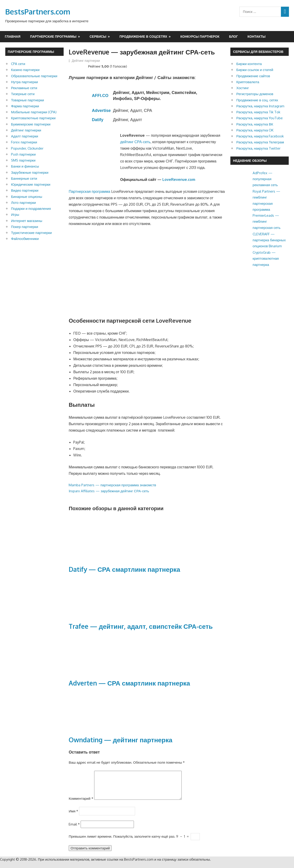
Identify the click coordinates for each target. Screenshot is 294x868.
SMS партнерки (23, 160)
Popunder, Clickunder (27, 148)
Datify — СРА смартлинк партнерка (124, 569)
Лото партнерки (23, 203)
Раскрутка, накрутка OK (255, 130)
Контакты (257, 36)
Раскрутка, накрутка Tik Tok (258, 112)
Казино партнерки (25, 70)
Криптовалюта (248, 82)
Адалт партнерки (25, 136)
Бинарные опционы (27, 197)
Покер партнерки (25, 227)
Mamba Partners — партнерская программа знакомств (112, 485)
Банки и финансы (25, 166)
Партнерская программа (89, 191)
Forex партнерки (24, 142)
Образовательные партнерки (34, 76)
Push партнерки (23, 154)
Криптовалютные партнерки (33, 118)
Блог (233, 36)
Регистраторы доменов (255, 94)
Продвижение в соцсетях (143, 36)
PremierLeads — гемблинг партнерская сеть (267, 222)
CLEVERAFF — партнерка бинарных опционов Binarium (269, 240)
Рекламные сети (24, 88)
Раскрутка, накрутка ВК (255, 124)
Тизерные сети (23, 94)
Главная (13, 36)
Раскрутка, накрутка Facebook (260, 136)
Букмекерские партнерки (31, 124)
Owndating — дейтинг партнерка (120, 740)
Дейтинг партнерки (86, 61)
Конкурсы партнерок (200, 36)
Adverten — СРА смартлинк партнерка (129, 683)
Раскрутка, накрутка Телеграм (260, 142)
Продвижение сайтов (253, 76)
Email (74, 830)
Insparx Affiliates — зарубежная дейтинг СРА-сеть (109, 491)
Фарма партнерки (25, 106)
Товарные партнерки (27, 100)
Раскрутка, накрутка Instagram (260, 106)
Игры (15, 215)
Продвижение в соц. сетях (257, 100)
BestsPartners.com (38, 12)
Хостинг (243, 88)
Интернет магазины (27, 221)
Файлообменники (25, 239)
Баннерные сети (24, 178)
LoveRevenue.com (179, 179)
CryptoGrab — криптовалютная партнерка (266, 259)
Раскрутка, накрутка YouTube (260, 118)
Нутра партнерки (24, 82)
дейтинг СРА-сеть (135, 142)
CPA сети (18, 64)
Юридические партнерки (31, 184)
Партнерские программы (53, 36)
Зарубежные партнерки (30, 172)
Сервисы (98, 36)
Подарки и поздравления (31, 209)
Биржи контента (249, 64)
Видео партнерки (25, 190)
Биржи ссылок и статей (255, 70)
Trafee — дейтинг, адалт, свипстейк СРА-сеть (141, 626)
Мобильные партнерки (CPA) (34, 112)
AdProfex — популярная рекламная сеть (265, 179)
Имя (73, 816)
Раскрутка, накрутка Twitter (259, 148)
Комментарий (81, 804)
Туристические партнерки (31, 233)
